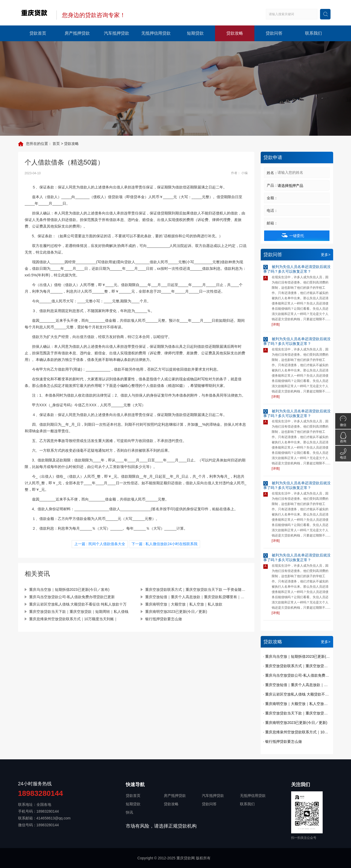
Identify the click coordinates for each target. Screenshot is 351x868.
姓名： (272, 173)
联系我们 (313, 33)
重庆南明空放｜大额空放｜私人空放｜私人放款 (184, 604)
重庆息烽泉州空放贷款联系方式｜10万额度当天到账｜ (74, 618)
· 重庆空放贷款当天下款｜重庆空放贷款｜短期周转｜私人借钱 (297, 713)
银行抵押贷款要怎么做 (164, 618)
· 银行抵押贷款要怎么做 (283, 741)
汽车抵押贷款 (117, 33)
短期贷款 (195, 33)
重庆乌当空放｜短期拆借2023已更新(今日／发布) (69, 589)
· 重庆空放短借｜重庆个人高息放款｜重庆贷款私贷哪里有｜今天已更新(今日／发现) (297, 685)
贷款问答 (274, 33)
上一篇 (101, 544)
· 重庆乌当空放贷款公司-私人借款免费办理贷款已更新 (297, 675)
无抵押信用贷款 (156, 33)
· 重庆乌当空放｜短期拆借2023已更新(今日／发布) (297, 656)
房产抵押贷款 (77, 33)
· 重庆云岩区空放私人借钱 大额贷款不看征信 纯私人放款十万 (297, 694)
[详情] (276, 324)
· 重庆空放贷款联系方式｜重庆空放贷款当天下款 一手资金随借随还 (297, 666)
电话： (272, 211)
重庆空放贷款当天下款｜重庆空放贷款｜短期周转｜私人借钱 (79, 611)
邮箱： (272, 223)
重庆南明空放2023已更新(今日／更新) (176, 611)
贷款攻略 (235, 33)
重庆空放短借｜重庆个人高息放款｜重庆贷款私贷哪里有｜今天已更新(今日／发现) (197, 596)
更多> (326, 255)
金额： (272, 198)
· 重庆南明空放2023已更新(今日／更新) (295, 723)
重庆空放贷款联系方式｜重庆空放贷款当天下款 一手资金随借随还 (197, 589)
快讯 (129, 812)
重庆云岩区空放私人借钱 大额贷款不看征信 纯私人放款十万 (78, 604)
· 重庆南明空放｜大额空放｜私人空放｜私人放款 (297, 704)
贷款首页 (38, 33)
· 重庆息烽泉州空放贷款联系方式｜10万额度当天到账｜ (297, 732)
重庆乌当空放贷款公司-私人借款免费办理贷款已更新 (72, 596)
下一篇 (164, 544)
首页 (56, 144)
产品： (272, 185)
